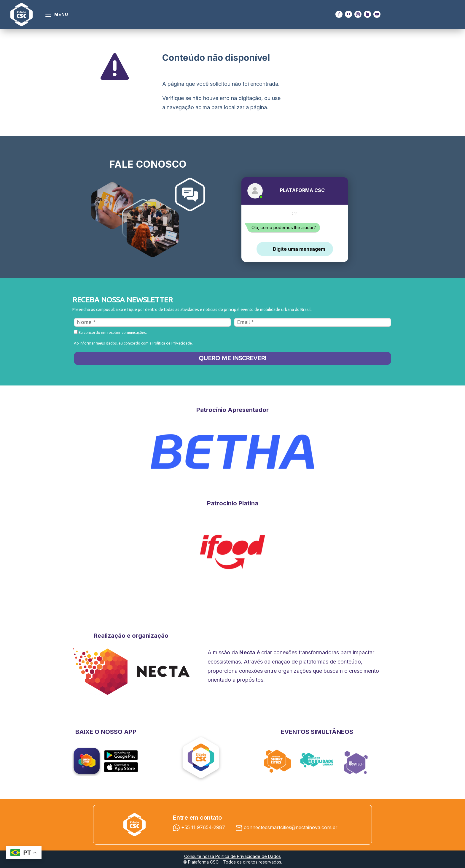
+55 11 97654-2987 (200, 827)
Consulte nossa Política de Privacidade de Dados (232, 856)
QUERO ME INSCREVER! (232, 358)
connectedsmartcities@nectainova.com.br (291, 827)
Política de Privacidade (172, 343)
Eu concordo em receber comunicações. (110, 332)
